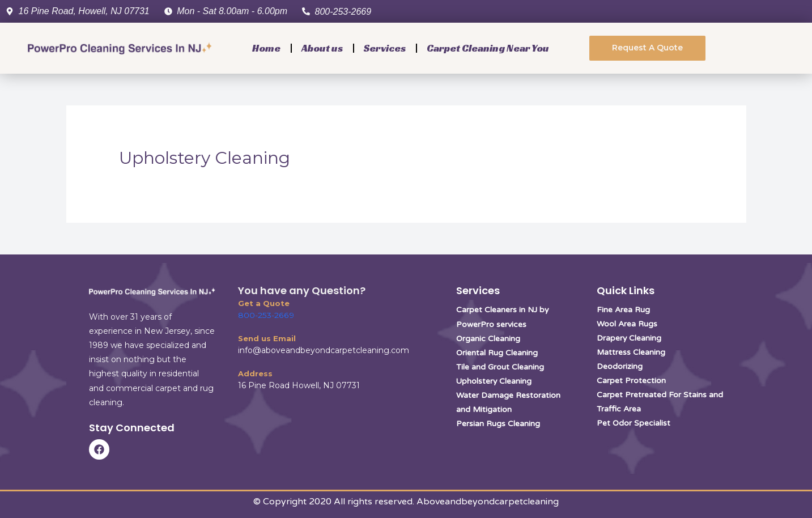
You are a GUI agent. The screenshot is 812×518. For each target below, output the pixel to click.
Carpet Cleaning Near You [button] (488, 48)
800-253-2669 (265, 315)
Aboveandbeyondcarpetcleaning (488, 502)
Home (266, 48)
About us (322, 48)
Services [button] (385, 48)
